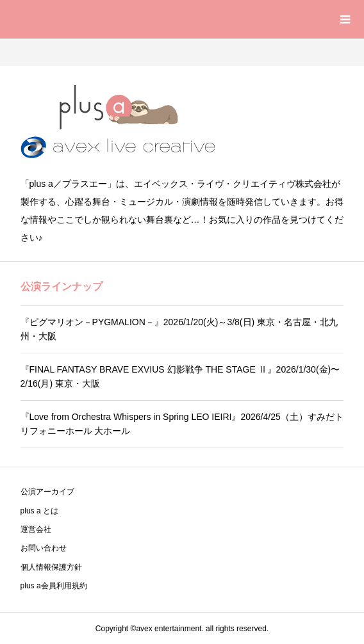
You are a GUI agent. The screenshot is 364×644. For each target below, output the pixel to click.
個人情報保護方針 (51, 567)
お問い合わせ (44, 548)
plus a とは (39, 511)
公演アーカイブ (47, 492)
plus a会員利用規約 (54, 586)
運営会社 (36, 529)
